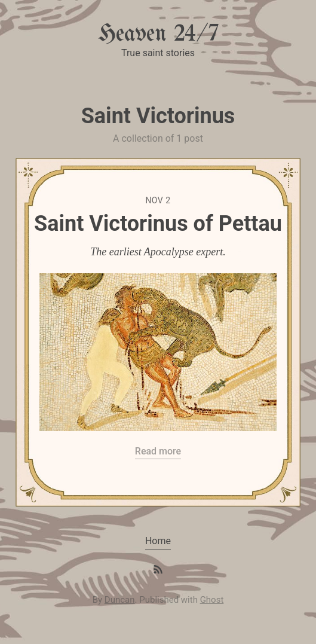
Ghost (212, 600)
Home (158, 541)
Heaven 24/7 (158, 34)
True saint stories (158, 53)
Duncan (120, 600)
